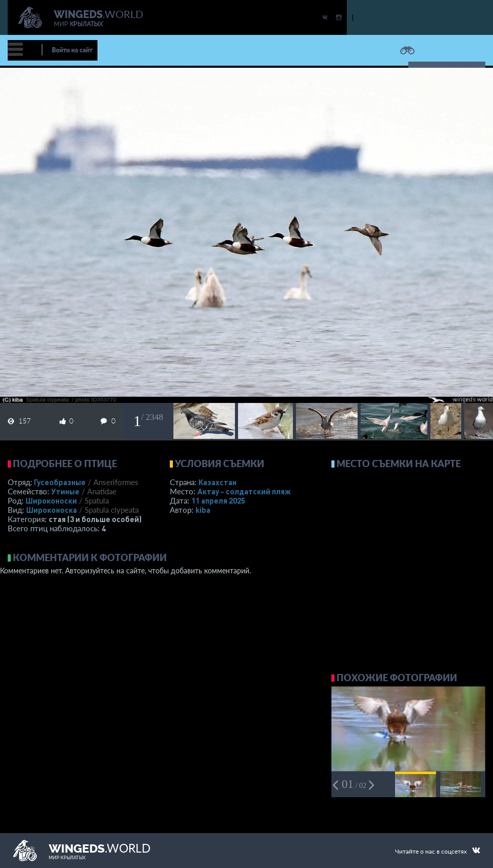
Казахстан (218, 482)
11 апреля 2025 (218, 500)
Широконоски (51, 500)
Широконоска (52, 510)
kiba (203, 510)
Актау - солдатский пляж (244, 491)
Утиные (65, 491)
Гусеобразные (60, 482)
